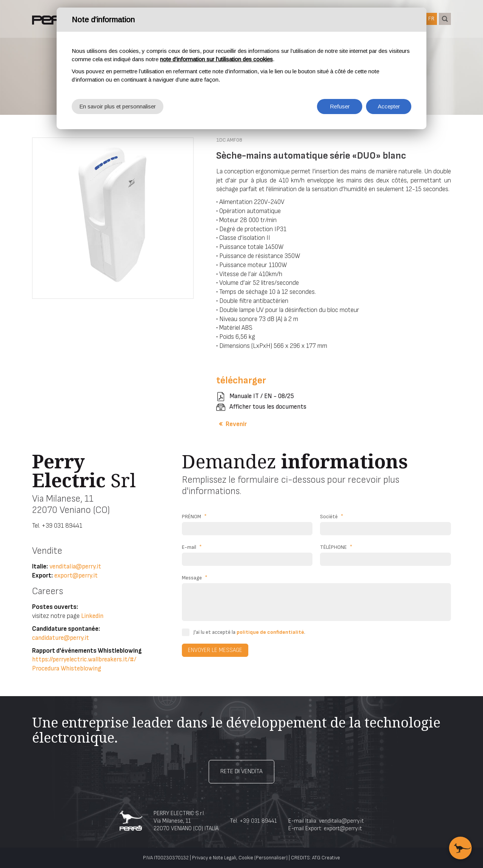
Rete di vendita (241, 771)
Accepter (389, 106)
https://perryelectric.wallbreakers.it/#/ (84, 659)
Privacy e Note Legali (214, 858)
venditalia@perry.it (75, 567)
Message (195, 578)
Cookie (246, 858)
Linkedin (92, 616)
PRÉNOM (194, 517)
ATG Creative (326, 858)
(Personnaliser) (271, 858)
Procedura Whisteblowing (67, 669)
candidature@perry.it (61, 638)
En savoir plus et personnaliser (118, 106)
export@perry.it (76, 576)
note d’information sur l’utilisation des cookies (216, 59)
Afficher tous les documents (268, 407)
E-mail (192, 547)
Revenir (236, 424)
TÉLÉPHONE (336, 547)
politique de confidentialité (270, 632)
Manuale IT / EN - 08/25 (262, 396)
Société (332, 517)
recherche (445, 19)
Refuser (340, 106)
